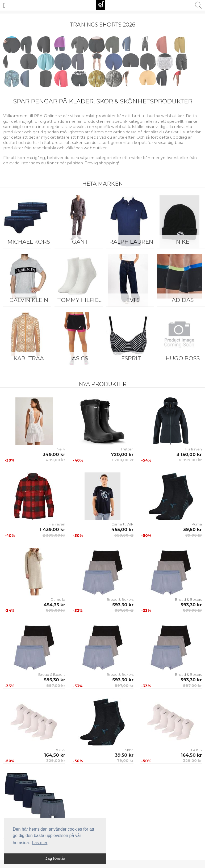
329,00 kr (56, 761)
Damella (58, 599)
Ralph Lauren (131, 242)
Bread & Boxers (120, 599)
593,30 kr (123, 605)
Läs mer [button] (40, 843)
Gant (80, 242)
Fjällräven (194, 449)
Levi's (131, 300)
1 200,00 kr (123, 460)
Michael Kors (29, 242)
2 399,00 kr (54, 535)
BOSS (60, 750)
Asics (80, 358)
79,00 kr (194, 535)
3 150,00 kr (189, 454)
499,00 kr (55, 460)
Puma (197, 524)
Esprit (131, 358)
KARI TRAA (29, 358)
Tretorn (127, 449)
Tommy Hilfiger (81, 300)
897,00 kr (124, 610)
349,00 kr (54, 454)
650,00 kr (124, 535)
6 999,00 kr (190, 460)
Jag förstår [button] (55, 858)
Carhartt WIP (122, 524)
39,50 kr (193, 529)
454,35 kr (54, 605)
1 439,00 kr (52, 529)
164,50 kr (55, 755)
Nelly (61, 449)
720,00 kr (122, 454)
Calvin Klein (29, 300)
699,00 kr (55, 610)
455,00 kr (122, 529)
